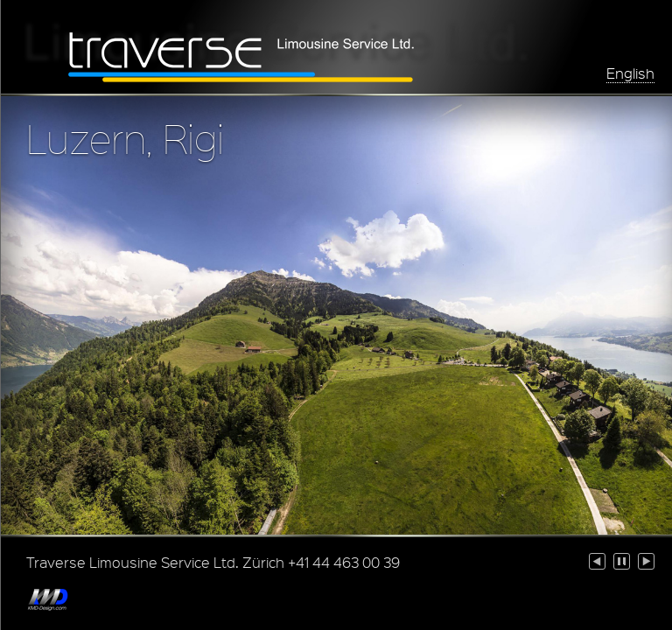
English (630, 73)
